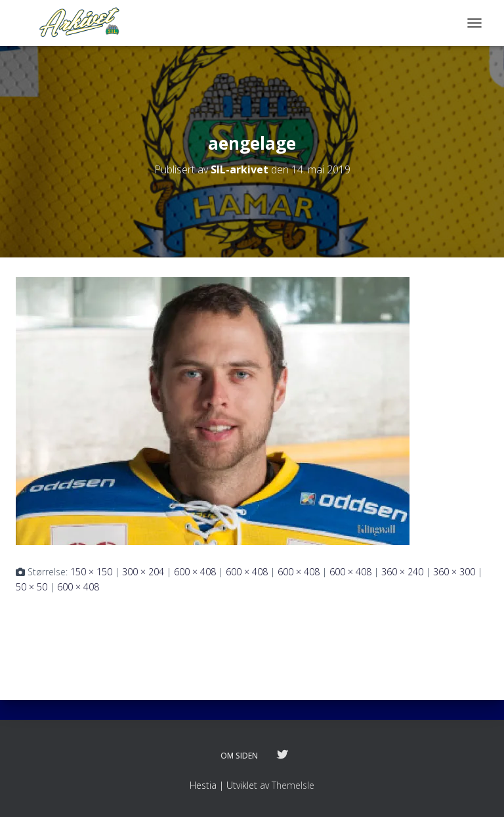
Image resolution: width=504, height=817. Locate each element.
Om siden (239, 756)
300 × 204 (143, 572)
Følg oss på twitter (282, 755)
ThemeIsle (293, 785)
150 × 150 (91, 572)
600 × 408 (195, 572)
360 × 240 (402, 572)
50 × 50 (31, 587)
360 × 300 (454, 572)
